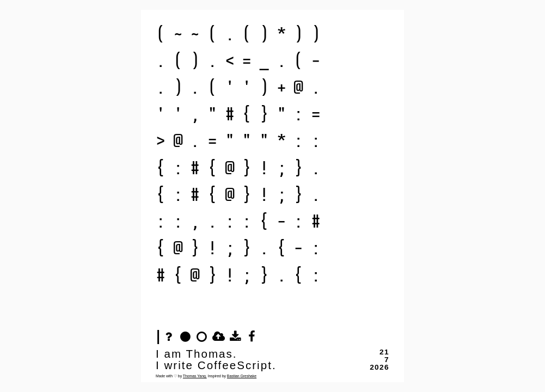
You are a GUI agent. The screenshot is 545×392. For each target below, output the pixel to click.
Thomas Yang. (195, 376)
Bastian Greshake (242, 376)
